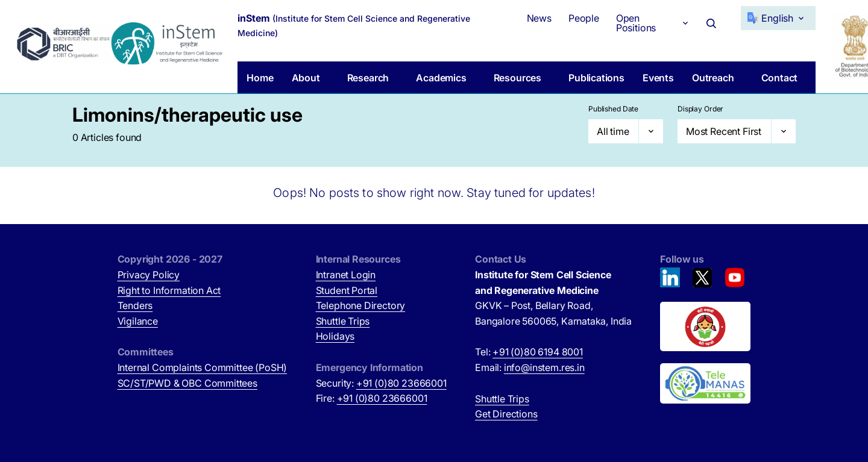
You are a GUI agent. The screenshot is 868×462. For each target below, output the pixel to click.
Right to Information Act (169, 290)
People (584, 18)
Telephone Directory (361, 305)
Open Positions (636, 23)
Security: (381, 383)
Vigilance (138, 321)
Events (658, 78)
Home (260, 78)
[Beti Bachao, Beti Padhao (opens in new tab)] (705, 326)
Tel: (529, 352)
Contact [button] (780, 78)
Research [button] (368, 78)
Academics (441, 78)
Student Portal (347, 290)
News (539, 18)
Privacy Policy (149, 275)
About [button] (306, 78)
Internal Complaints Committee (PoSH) (203, 367)
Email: (530, 367)
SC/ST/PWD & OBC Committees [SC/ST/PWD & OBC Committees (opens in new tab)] (187, 383)
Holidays (335, 336)
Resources (517, 78)
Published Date (613, 109)
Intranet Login (346, 275)
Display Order (700, 109)
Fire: (372, 398)
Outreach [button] (713, 78)
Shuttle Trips (343, 321)
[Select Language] (778, 18)
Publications (596, 78)
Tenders (135, 305)
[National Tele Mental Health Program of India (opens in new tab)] (705, 384)
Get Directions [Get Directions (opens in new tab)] (506, 414)
